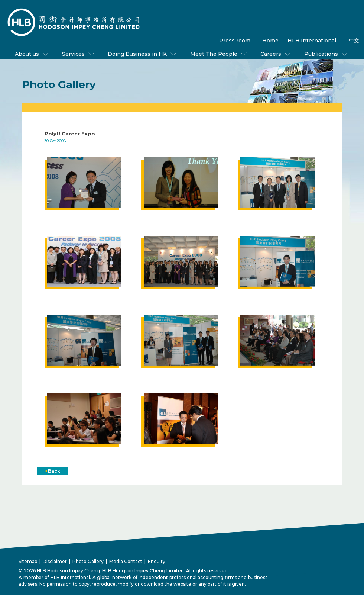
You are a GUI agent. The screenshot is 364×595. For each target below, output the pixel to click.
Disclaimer (55, 561)
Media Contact (126, 561)
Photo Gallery (88, 561)
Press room (235, 41)
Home (270, 41)
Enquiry (157, 561)
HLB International (312, 41)
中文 (354, 41)
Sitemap (28, 561)
